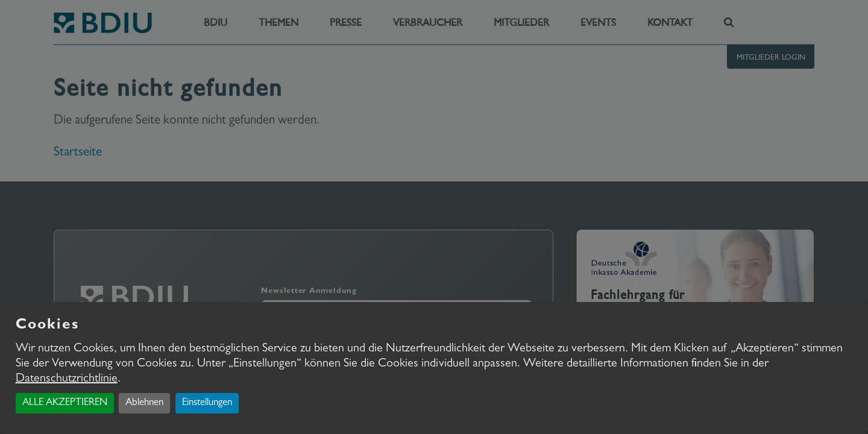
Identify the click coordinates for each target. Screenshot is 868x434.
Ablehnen (144, 403)
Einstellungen (207, 403)
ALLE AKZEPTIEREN (65, 403)
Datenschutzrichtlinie (67, 379)
